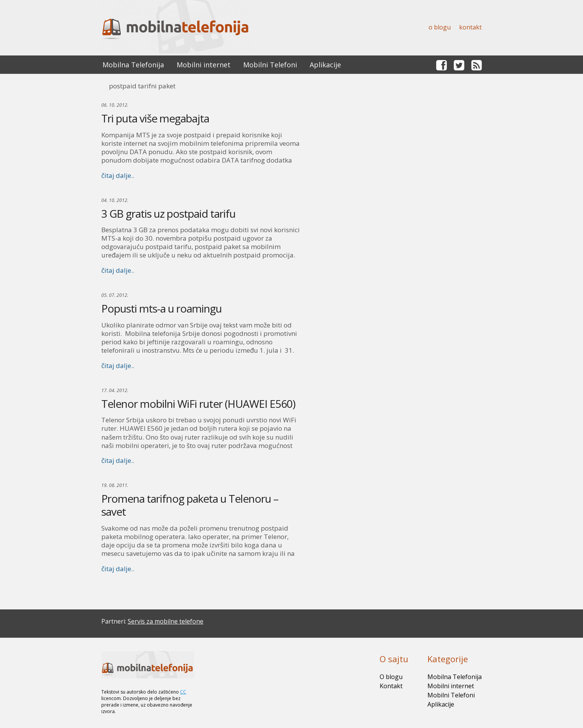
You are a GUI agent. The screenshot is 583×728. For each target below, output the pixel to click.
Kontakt (470, 27)
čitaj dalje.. (118, 175)
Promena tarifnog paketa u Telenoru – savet (190, 505)
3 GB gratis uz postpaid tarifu (168, 213)
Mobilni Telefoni (270, 65)
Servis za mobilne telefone (166, 621)
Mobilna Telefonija (133, 65)
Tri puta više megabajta (155, 118)
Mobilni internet (204, 65)
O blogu (440, 27)
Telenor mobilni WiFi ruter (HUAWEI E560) (198, 404)
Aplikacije (325, 65)
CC (183, 692)
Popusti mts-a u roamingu (162, 308)
